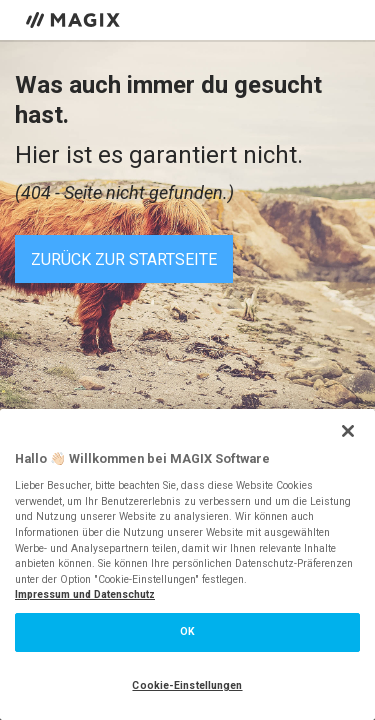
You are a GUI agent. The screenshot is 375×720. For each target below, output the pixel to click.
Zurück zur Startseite (124, 259)
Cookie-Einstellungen (187, 685)
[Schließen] (348, 431)
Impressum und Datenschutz (85, 594)
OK (187, 631)
